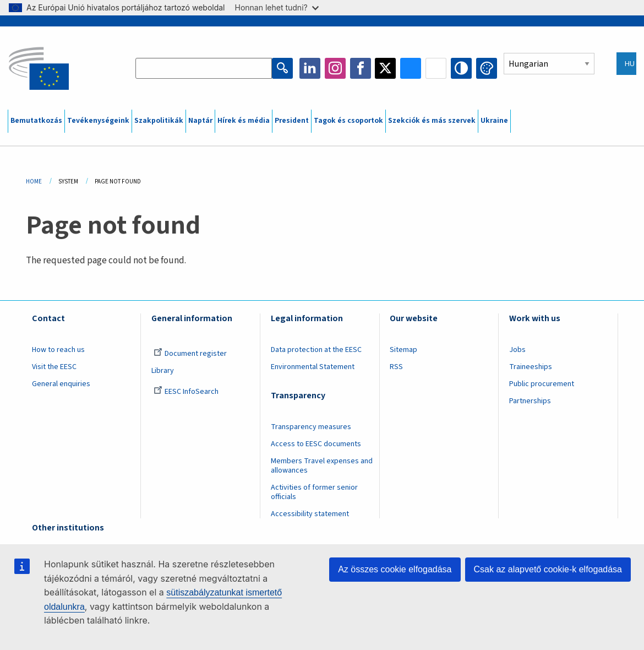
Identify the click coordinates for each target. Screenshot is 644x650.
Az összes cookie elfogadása (395, 569)
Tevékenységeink (98, 121)
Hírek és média (244, 121)
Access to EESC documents (316, 444)
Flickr (436, 68)
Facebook (361, 68)
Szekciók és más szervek (432, 121)
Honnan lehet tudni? (277, 7)
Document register (190, 354)
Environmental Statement (313, 367)
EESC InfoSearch (186, 392)
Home (34, 182)
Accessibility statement (310, 514)
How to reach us (58, 350)
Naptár (200, 121)
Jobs (517, 350)
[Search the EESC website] (203, 68)
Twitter (385, 68)
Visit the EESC (54, 367)
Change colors (487, 68)
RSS (396, 367)
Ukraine (494, 121)
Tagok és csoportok (348, 121)
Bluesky (411, 68)
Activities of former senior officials (314, 492)
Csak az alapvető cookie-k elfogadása (548, 569)
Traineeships (531, 367)
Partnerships (530, 401)
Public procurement (542, 384)
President (292, 121)
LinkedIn (310, 68)
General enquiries (61, 384)
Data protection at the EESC (316, 350)
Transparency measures (311, 427)
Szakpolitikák (159, 121)
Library (163, 371)
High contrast (461, 68)
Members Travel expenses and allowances (322, 466)
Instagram (335, 68)
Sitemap (403, 350)
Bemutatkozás (36, 121)
